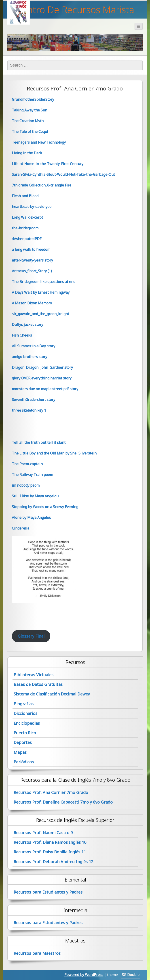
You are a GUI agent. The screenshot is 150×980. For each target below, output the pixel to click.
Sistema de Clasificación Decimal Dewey (52, 694)
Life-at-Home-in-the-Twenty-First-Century (48, 164)
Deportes (23, 742)
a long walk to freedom (31, 249)
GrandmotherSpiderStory (33, 99)
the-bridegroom (25, 228)
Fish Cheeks (22, 335)
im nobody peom (26, 485)
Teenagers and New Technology (39, 142)
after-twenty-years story (32, 260)
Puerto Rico (25, 733)
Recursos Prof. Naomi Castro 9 (43, 833)
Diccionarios (25, 713)
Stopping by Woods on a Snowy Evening (45, 507)
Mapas (20, 752)
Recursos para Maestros (37, 953)
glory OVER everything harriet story (42, 378)
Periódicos (24, 762)
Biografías (24, 704)
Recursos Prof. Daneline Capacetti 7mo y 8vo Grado (63, 802)
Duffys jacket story (27, 325)
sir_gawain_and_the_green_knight (40, 314)
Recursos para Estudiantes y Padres (48, 892)
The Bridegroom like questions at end (44, 282)
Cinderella (21, 528)
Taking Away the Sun (30, 110)
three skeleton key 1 (29, 410)
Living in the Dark (27, 153)
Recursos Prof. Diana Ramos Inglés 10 (50, 842)
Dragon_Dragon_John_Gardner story (42, 367)
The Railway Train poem (32, 475)
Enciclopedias (27, 723)
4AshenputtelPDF (27, 239)
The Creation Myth (28, 121)
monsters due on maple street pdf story (45, 389)
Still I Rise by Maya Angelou (35, 496)
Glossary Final (31, 636)
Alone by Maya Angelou (32, 517)
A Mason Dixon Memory (32, 303)
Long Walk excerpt (27, 217)
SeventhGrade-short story (34, 400)
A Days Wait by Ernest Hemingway (41, 292)
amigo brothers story (30, 357)
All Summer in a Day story (34, 346)
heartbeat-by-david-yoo (32, 207)
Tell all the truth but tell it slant (39, 442)
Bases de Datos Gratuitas (38, 684)
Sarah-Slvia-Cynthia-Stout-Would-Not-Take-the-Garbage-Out (63, 174)
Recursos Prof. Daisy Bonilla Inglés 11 (50, 852)
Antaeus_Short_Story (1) (32, 271)
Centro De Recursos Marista (75, 10)
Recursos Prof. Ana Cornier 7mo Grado (51, 792)
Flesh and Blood (25, 196)
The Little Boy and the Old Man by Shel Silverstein (54, 453)
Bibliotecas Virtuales (34, 675)
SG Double (131, 975)
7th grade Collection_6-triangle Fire (42, 185)
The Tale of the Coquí (30, 132)
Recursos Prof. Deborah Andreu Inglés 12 (53, 862)
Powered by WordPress (84, 975)
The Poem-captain (27, 464)
